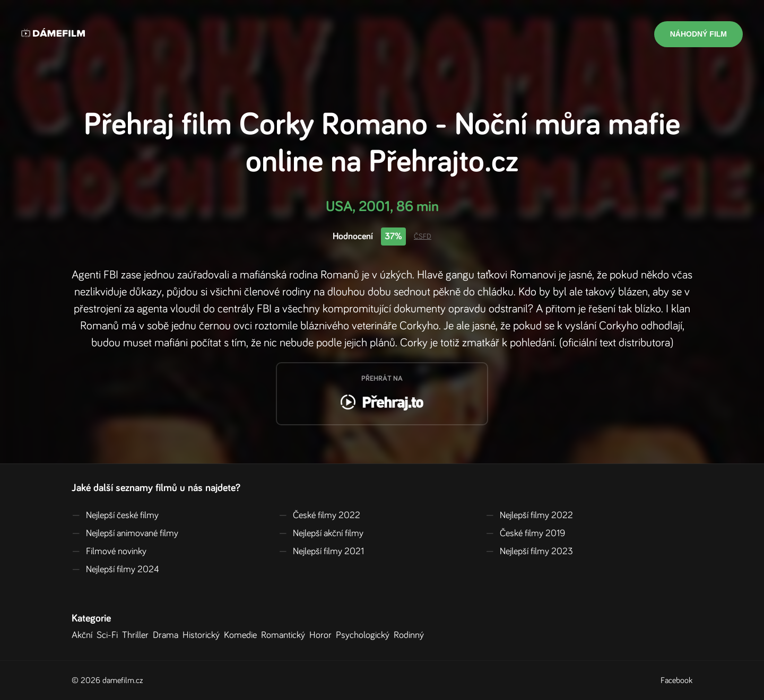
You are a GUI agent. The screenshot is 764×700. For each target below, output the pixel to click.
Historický (203, 635)
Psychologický (365, 635)
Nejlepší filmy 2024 (115, 570)
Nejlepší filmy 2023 (529, 552)
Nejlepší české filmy (115, 515)
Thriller (137, 635)
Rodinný (411, 635)
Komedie (242, 635)
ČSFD (423, 237)
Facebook (676, 680)
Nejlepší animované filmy (125, 533)
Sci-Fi (109, 635)
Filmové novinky (109, 552)
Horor (323, 635)
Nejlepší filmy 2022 (529, 515)
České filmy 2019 (525, 533)
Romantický (285, 635)
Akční (84, 635)
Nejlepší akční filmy (321, 533)
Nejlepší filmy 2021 (321, 552)
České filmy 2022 (319, 515)
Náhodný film (698, 34)
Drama (168, 635)
